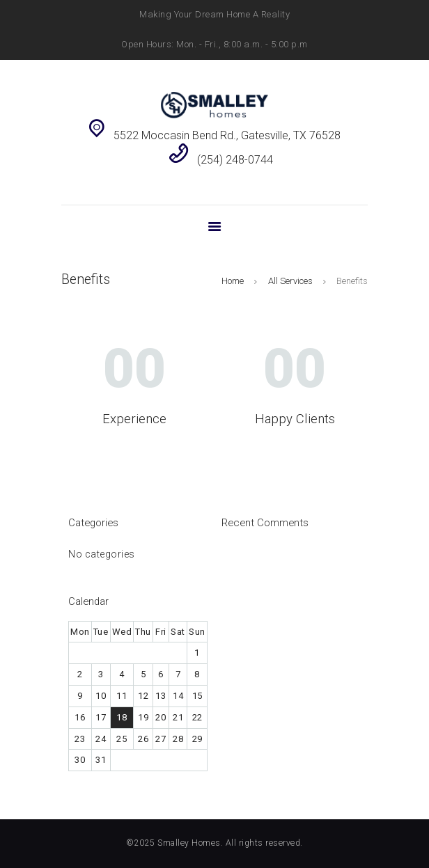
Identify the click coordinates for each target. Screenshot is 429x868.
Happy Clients (295, 419)
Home (233, 281)
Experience (134, 419)
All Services (290, 281)
